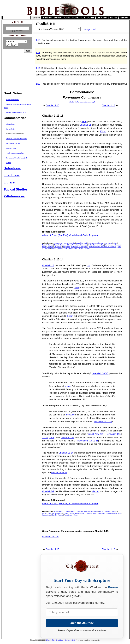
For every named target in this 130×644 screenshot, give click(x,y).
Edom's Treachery (73, 245)
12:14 (45, 437)
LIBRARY (102, 18)
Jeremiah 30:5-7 (100, 373)
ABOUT (124, 18)
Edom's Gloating (60, 245)
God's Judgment (99, 513)
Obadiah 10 (48, 265)
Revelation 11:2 (114, 434)
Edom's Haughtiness (91, 512)
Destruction (108, 243)
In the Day (100, 245)
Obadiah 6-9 (48, 491)
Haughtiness (46, 515)
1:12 (38, 68)
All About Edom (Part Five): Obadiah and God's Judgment (70, 235)
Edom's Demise (48, 245)
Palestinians (69, 515)
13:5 (52, 437)
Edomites (84, 245)
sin (89, 265)
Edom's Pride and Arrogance (52, 513)
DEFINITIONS (62, 18)
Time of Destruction (70, 248)
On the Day (58, 247)
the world (70, 415)
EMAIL (114, 18)
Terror (76, 515)
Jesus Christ (68, 437)
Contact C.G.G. (70, 640)
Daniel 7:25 (93, 434)
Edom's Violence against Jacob (74, 513)
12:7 (102, 434)
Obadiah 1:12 (108, 105)
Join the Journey (82, 623)
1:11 (38, 52)
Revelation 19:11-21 (88, 441)
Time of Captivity (57, 248)
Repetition (67, 247)
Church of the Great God (55, 640)
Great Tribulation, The (113, 513)
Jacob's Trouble (57, 515)
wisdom (95, 491)
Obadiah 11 (85, 125)
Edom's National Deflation (108, 512)
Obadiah (50, 247)
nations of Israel (59, 473)
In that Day (92, 245)
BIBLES (47, 18)
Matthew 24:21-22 (103, 421)
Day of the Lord (81, 243)
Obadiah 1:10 (53, 105)
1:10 (38, 40)
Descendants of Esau (95, 243)
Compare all (89, 29)
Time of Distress (84, 248)
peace (68, 386)
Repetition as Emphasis (79, 247)
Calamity (72, 243)
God (84, 122)
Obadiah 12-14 (66, 453)
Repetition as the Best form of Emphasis (103, 247)
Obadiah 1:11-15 (50, 537)
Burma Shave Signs (61, 243)
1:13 (38, 84)
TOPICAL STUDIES (83, 18)
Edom (103, 131)
